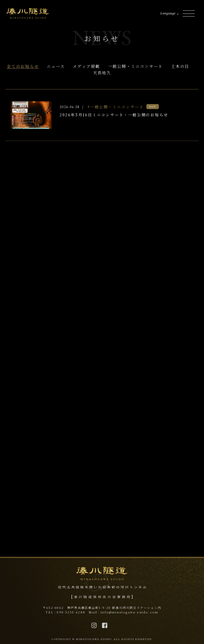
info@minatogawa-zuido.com (129, 612)
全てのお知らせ (23, 67)
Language (168, 13)
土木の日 (180, 67)
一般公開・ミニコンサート (136, 67)
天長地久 (102, 73)
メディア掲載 (86, 67)
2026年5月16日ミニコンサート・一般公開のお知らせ (114, 115)
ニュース (56, 67)
